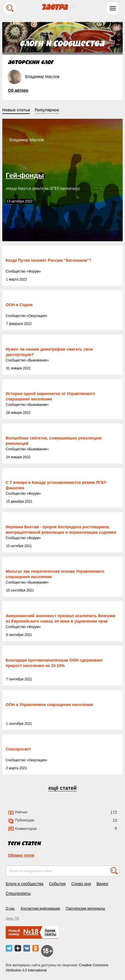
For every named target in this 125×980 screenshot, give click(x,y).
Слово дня (81, 884)
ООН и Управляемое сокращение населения (49, 705)
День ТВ (12, 918)
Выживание (38, 360)
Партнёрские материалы (86, 909)
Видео (102, 884)
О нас (10, 909)
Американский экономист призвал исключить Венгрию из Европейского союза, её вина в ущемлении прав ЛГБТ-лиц (61, 621)
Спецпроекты (18, 893)
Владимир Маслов (27, 140)
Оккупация (37, 316)
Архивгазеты (51, 932)
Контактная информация (40, 909)
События (57, 884)
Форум (34, 271)
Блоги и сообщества (25, 884)
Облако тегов (21, 855)
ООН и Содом (19, 305)
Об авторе (18, 90)
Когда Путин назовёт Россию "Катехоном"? (49, 260)
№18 (31, 931)
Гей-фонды (25, 175)
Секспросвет (18, 749)
